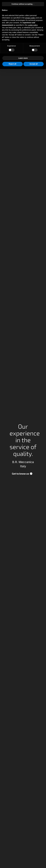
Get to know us (20, 474)
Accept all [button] (33, 64)
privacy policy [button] (30, 18)
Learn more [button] (23, 58)
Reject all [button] (12, 64)
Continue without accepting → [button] (23, 4)
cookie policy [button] (33, 25)
